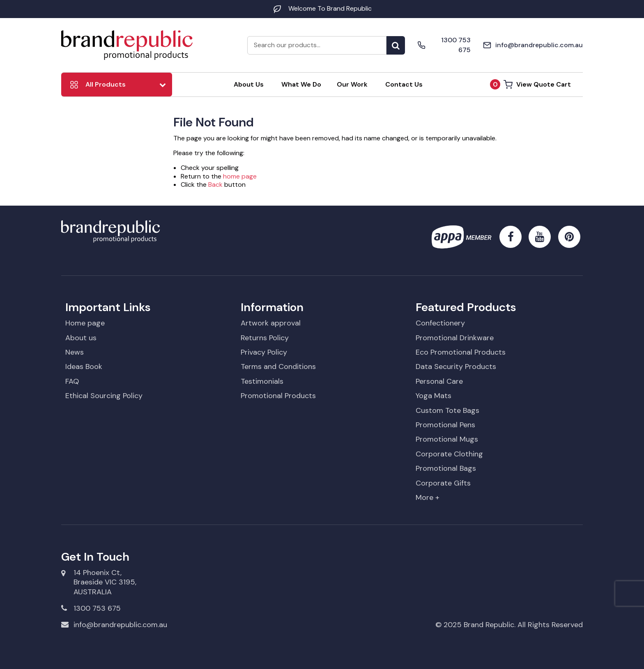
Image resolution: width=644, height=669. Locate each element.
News (75, 352)
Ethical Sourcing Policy (104, 396)
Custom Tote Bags (447, 410)
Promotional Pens (445, 425)
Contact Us (404, 84)
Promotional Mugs (447, 439)
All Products (106, 84)
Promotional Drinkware (455, 338)
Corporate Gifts (443, 483)
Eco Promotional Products (461, 352)
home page (240, 176)
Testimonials (262, 381)
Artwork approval (271, 323)
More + (428, 497)
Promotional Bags (446, 468)
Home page (85, 323)
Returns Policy (265, 338)
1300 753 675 (91, 608)
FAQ (72, 381)
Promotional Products (278, 396)
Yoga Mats (434, 396)
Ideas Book (84, 367)
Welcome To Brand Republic (322, 8)
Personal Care (439, 381)
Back (215, 184)
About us (81, 338)
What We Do (301, 84)
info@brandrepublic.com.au (114, 624)
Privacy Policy (264, 352)
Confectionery (440, 323)
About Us (249, 84)
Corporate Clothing (449, 454)
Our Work (352, 84)
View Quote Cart (530, 84)
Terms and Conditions (278, 367)
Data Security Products (456, 367)
